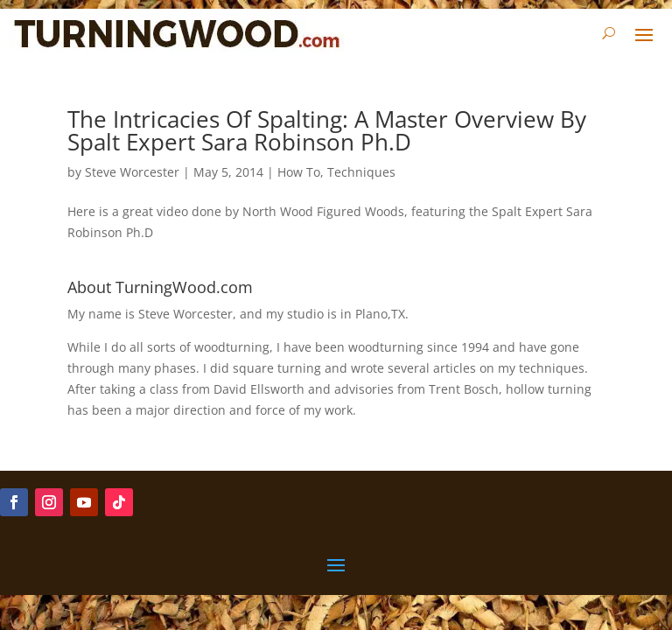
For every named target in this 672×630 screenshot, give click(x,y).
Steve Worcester (132, 172)
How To (299, 172)
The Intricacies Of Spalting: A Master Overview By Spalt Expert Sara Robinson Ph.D (327, 130)
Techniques (361, 172)
